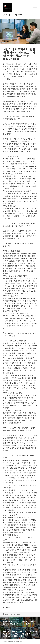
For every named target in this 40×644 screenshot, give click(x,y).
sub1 (20, 614)
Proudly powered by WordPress (12, 641)
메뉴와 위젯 (35, 12)
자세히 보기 (7, 607)
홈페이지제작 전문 (13, 15)
